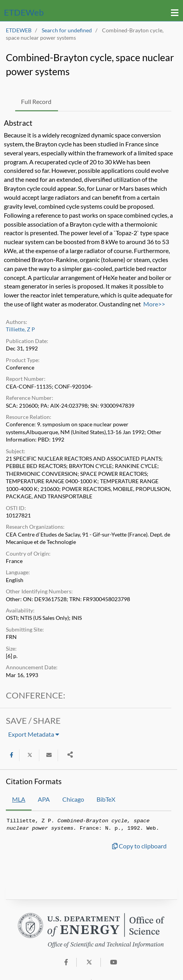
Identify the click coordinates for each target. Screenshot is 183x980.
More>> (154, 304)
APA (44, 799)
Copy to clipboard (139, 846)
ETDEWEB (19, 30)
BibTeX (106, 799)
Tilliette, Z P (20, 329)
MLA (19, 799)
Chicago (73, 799)
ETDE (24, 12)
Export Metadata (34, 734)
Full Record (36, 101)
